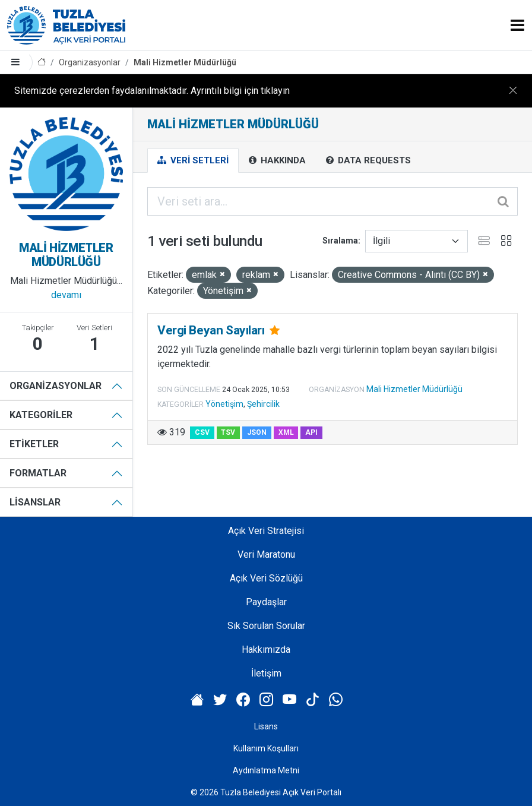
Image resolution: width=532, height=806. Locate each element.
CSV (202, 432)
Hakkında (277, 160)
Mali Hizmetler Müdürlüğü (185, 62)
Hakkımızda (266, 649)
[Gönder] (504, 201)
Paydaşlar (266, 602)
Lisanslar (35, 502)
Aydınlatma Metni (266, 770)
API (311, 432)
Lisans (266, 726)
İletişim (266, 673)
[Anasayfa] (42, 63)
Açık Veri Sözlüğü (266, 578)
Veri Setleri (193, 160)
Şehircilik (263, 404)
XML (286, 432)
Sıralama (340, 241)
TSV (228, 432)
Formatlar (38, 473)
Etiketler (34, 444)
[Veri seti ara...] (332, 201)
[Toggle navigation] (517, 25)
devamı (66, 295)
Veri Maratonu (266, 554)
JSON (257, 432)
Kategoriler (41, 415)
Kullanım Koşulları (266, 748)
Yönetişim (224, 404)
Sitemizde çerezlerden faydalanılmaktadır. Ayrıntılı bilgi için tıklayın (152, 91)
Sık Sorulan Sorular (266, 626)
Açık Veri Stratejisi (266, 531)
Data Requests (368, 160)
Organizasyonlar (90, 62)
